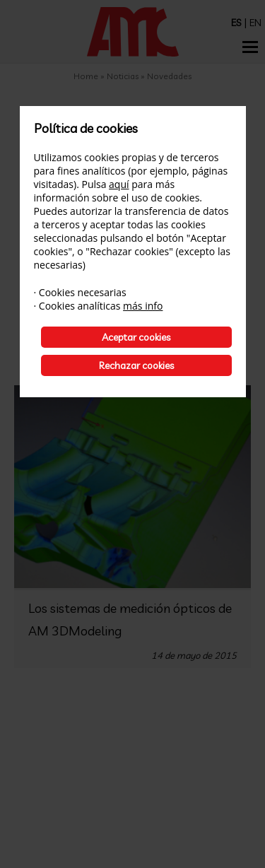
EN (255, 23)
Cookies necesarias (83, 292)
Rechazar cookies (136, 365)
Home (86, 76)
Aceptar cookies (136, 337)
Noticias (124, 76)
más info (143, 306)
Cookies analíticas (80, 306)
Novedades (169, 76)
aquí (119, 184)
